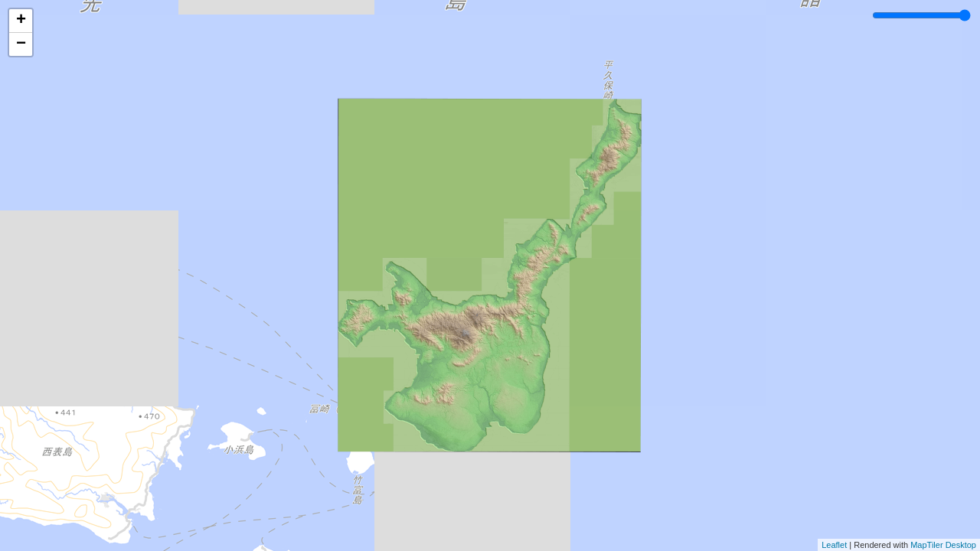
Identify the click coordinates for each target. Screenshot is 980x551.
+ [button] (21, 21)
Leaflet (834, 545)
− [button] (21, 44)
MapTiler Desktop (943, 545)
